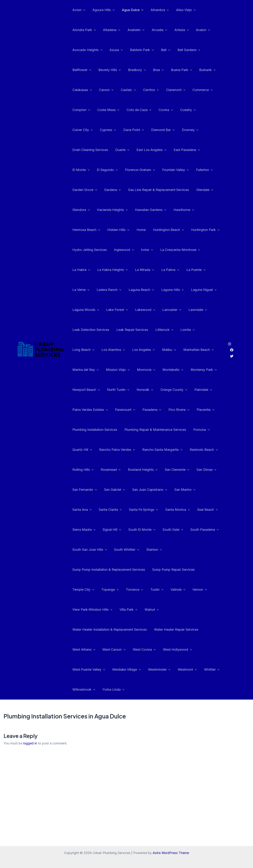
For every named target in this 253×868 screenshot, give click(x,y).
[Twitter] (232, 346)
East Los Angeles (107, 150)
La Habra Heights (176, 250)
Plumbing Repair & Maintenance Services (178, 410)
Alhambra (157, 10)
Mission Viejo (154, 350)
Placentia (81, 410)
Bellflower (81, 70)
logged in (30, 723)
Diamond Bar (133, 130)
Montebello (207, 350)
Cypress (80, 130)
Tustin (203, 570)
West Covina (142, 630)
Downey (160, 130)
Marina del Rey (122, 350)
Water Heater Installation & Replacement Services (109, 610)
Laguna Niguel (114, 290)
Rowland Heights (175, 450)
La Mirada (208, 250)
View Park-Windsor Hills (134, 590)
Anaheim (134, 30)
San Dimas (113, 470)
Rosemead (144, 450)
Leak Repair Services (181, 310)
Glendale (148, 190)
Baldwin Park (140, 50)
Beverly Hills (108, 70)
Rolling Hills (117, 450)
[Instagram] (230, 334)
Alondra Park (84, 30)
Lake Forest (177, 290)
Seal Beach (149, 510)
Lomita (103, 330)
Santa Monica (120, 510)
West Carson (113, 630)
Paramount (148, 390)
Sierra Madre (177, 510)
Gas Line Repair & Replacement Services (102, 190)
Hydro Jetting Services (161, 230)
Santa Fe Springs (87, 510)
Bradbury (135, 70)
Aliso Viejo (183, 10)
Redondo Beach (86, 450)
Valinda (79, 590)
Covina (163, 110)
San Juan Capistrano (89, 490)
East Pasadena (142, 150)
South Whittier (85, 550)
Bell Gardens (186, 50)
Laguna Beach (190, 270)
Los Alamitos (157, 330)
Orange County (204, 370)
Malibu (212, 330)
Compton (81, 110)
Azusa (115, 50)
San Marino (124, 490)
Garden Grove (177, 170)
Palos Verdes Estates (114, 390)
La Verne (130, 270)
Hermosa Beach (151, 210)
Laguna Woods (146, 290)
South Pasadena (147, 530)
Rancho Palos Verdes (139, 430)
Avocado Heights (87, 50)
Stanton (111, 550)
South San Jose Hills (185, 530)
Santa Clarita (178, 490)
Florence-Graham (87, 170)
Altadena (110, 30)
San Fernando (142, 470)
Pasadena (174, 390)
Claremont (172, 90)
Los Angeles (187, 330)
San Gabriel (171, 470)
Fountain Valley (122, 170)
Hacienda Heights (202, 190)
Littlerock (81, 330)
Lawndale (106, 310)
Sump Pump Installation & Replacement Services (162, 550)
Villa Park (170, 590)
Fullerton (150, 170)
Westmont (185, 650)
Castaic (127, 90)
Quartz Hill (105, 430)
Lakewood (204, 290)
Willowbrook (83, 670)
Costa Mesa (107, 110)
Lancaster (81, 310)
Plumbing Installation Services (118, 410)
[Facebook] (232, 340)
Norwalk (176, 370)
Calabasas (82, 90)
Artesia (178, 30)
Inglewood (195, 230)
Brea (156, 70)
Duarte (79, 150)
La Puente (106, 270)
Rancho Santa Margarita (183, 430)
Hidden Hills (182, 210)
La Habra (146, 250)
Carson (105, 90)
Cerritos (148, 90)
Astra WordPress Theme (171, 853)
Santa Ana (150, 490)
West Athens (83, 630)
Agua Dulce (131, 10)
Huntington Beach (87, 230)
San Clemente (84, 470)
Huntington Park (123, 230)
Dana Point (105, 130)
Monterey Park (85, 370)
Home (204, 210)
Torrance (182, 570)
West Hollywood (175, 630)
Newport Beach (118, 370)
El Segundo (196, 150)
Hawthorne (120, 210)
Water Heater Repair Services (175, 610)
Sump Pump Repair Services (93, 570)
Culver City (209, 110)
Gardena (204, 170)
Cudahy (185, 110)
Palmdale (81, 390)
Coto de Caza (137, 110)
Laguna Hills (83, 290)
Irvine (78, 250)
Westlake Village (125, 650)
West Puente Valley (88, 650)
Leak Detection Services (141, 310)
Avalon (199, 30)
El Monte (170, 150)
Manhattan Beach (87, 350)
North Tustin (150, 370)
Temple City (132, 570)
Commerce (199, 90)
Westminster (157, 650)
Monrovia (181, 350)
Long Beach (128, 330)
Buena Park (178, 70)
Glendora (172, 190)
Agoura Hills (102, 10)
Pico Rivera (201, 390)
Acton (78, 10)
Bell (163, 50)
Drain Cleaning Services (193, 130)
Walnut (192, 590)
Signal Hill (205, 510)
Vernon (100, 590)
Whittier (209, 650)
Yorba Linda (112, 670)
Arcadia (157, 30)
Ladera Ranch (158, 270)
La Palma (81, 270)
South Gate (116, 530)
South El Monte (85, 530)
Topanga (158, 570)
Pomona (80, 430)
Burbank (203, 70)
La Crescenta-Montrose (110, 250)
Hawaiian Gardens (88, 210)
